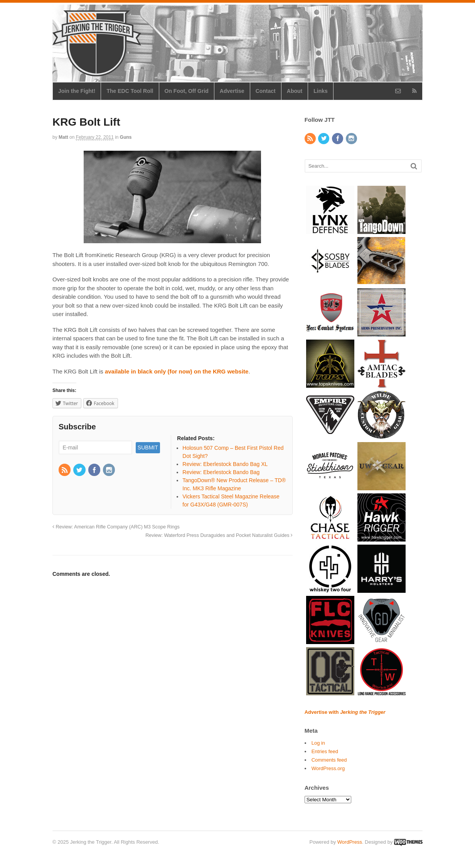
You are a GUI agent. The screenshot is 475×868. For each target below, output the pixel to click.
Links (321, 91)
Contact (266, 91)
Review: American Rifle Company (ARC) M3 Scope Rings (116, 527)
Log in (318, 743)
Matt (63, 137)
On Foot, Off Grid (187, 91)
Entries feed (325, 751)
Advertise (232, 91)
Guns (126, 137)
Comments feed (329, 760)
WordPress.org (328, 768)
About (295, 91)
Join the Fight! (77, 91)
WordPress (350, 842)
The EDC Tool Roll (130, 91)
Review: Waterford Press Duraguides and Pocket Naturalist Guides (219, 535)
